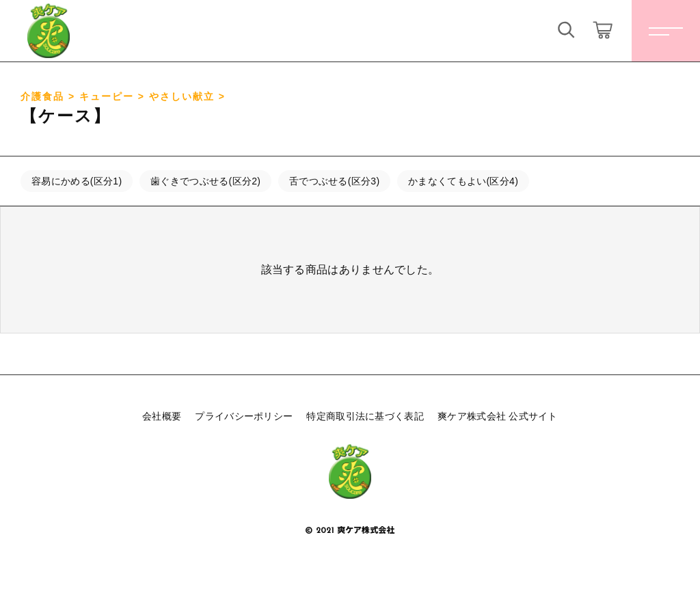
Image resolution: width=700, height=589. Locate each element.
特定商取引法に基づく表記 (365, 416)
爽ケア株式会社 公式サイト (498, 416)
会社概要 (162, 416)
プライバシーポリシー (244, 416)
